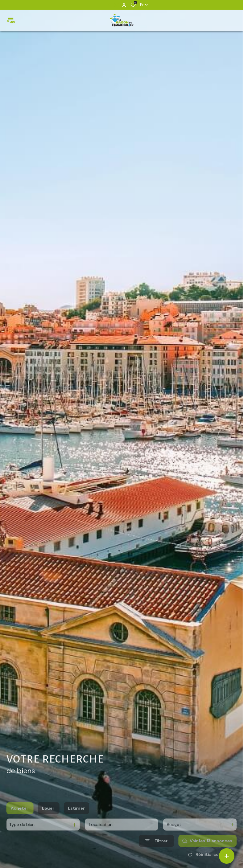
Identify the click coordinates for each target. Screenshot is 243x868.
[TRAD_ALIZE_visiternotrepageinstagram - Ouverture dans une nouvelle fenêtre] (117, 5)
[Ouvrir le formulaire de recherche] (156, 851)
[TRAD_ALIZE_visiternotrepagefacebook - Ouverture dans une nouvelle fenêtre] (109, 5)
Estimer (76, 819)
